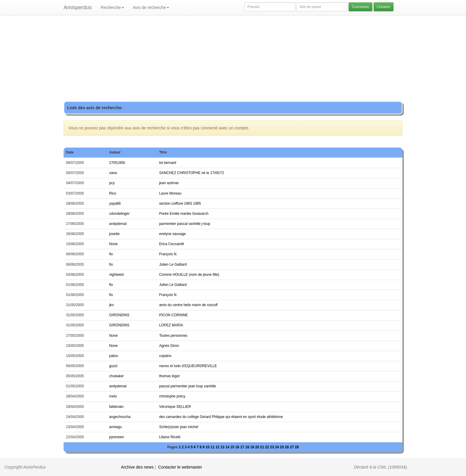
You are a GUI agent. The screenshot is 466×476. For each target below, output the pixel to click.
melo (113, 396)
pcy (112, 183)
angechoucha (120, 417)
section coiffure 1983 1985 (180, 203)
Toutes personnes (173, 336)
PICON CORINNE (173, 315)
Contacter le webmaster (180, 467)
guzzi (113, 366)
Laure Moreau (170, 193)
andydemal (118, 224)
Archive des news (137, 467)
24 (277, 447)
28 (297, 447)
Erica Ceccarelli (171, 244)
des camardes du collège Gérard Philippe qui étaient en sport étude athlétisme (221, 417)
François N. (168, 254)
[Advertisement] (233, 59)
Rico (113, 193)
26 (288, 447)
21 (263, 447)
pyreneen (116, 437)
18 (248, 447)
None (113, 244)
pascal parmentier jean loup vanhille (187, 386)
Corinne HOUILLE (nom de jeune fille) (189, 275)
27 (292, 447)
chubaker (116, 376)
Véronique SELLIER (175, 407)
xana (113, 173)
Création (384, 7)
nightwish (116, 275)
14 (228, 447)
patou (114, 356)
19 (253, 447)
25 (282, 447)
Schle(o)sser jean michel (178, 427)
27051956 (117, 163)
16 (238, 447)
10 (208, 447)
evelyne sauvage (172, 234)
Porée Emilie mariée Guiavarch (184, 214)
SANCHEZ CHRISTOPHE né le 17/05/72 (192, 173)
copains (165, 356)
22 (268, 447)
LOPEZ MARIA (171, 325)
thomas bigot (169, 376)
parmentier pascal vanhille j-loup (185, 224)
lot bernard (167, 163)
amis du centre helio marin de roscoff (188, 305)
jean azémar (169, 183)
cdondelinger (119, 214)
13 (223, 447)
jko (111, 305)
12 (218, 447)
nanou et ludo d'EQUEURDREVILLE (188, 366)
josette (114, 234)
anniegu (115, 427)
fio (111, 254)
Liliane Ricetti (170, 437)
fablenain (116, 407)
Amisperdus (78, 7)
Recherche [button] (112, 7)
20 (258, 447)
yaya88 (115, 203)
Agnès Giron (169, 346)
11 (213, 447)
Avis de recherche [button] (151, 7)
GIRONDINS (119, 315)
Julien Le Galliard (173, 264)
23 (272, 447)
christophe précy (172, 396)
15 (233, 447)
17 (243, 447)
